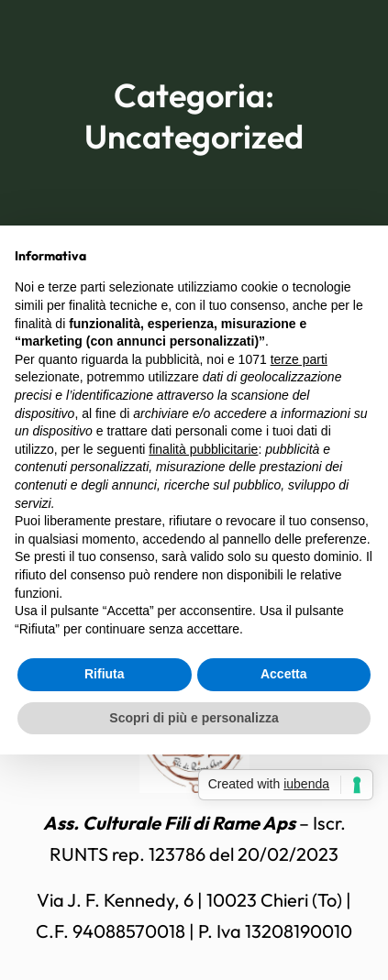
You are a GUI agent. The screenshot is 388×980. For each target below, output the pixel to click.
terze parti (299, 359)
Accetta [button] (284, 674)
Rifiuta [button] (105, 674)
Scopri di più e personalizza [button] (194, 718)
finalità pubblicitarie (203, 449)
